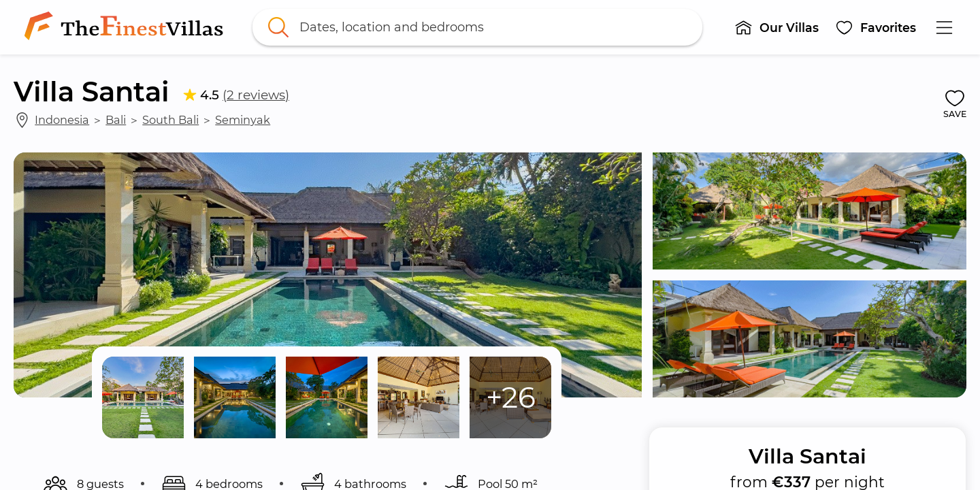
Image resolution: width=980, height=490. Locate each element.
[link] (127, 27)
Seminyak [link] (243, 120)
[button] (777, 27)
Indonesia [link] (62, 120)
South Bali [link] (170, 120)
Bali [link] (116, 120)
